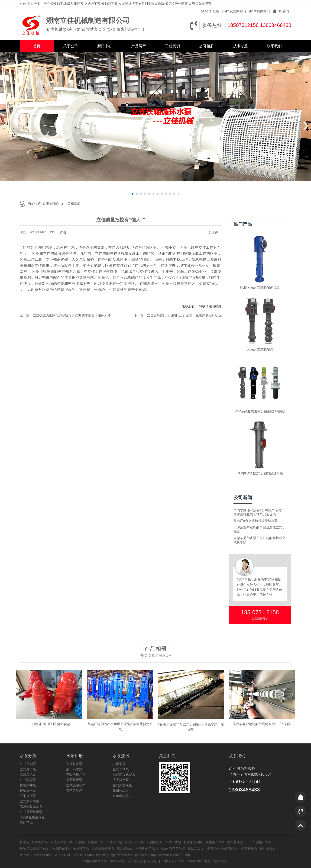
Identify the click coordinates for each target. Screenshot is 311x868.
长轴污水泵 (173, 842)
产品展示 (139, 46)
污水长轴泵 (125, 849)
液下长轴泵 (77, 842)
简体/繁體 (210, 11)
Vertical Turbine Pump (174, 855)
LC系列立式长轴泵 (260, 349)
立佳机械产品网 (147, 849)
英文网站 (234, 11)
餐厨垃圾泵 (74, 780)
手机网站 (258, 11)
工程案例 (172, 46)
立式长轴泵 (28, 764)
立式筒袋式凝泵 (124, 775)
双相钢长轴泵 (215, 842)
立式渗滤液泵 (122, 785)
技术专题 (240, 46)
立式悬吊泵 (28, 769)
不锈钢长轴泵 (61, 849)
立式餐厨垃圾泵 (31, 812)
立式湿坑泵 (28, 775)
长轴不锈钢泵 (193, 842)
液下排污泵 (28, 796)
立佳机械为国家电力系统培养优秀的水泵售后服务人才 (72, 315)
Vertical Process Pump (36, 855)
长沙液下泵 (81, 849)
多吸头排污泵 (76, 775)
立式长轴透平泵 (103, 849)
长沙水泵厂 (220, 861)
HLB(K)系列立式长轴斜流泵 (260, 287)
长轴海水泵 (40, 842)
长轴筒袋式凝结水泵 (34, 849)
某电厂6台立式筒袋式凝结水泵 (256, 521)
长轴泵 (25, 842)
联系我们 (274, 46)
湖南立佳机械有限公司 (223, 849)
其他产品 (26, 823)
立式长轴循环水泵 (259, 842)
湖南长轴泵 (249, 849)
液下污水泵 (74, 769)
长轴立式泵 (114, 842)
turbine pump (106, 855)
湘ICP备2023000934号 (179, 861)
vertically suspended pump (136, 855)
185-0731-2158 (260, 612)
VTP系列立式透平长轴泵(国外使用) (260, 411)
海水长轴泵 (235, 842)
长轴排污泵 (155, 842)
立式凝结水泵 (76, 785)
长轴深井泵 (28, 785)
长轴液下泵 (96, 842)
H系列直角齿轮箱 (32, 817)
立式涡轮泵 (28, 780)
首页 (37, 46)
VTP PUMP (63, 855)
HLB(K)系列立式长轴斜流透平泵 (260, 473)
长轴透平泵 (28, 791)
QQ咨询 (281, 11)
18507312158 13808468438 (259, 25)
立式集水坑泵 (29, 801)
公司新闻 (74, 204)
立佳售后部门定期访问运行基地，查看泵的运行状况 (184, 315)
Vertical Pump (84, 855)
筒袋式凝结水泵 (31, 807)
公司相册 (206, 46)
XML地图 (203, 861)
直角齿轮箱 (74, 791)
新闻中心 (105, 46)
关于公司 (71, 46)
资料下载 (119, 764)
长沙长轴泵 (268, 849)
